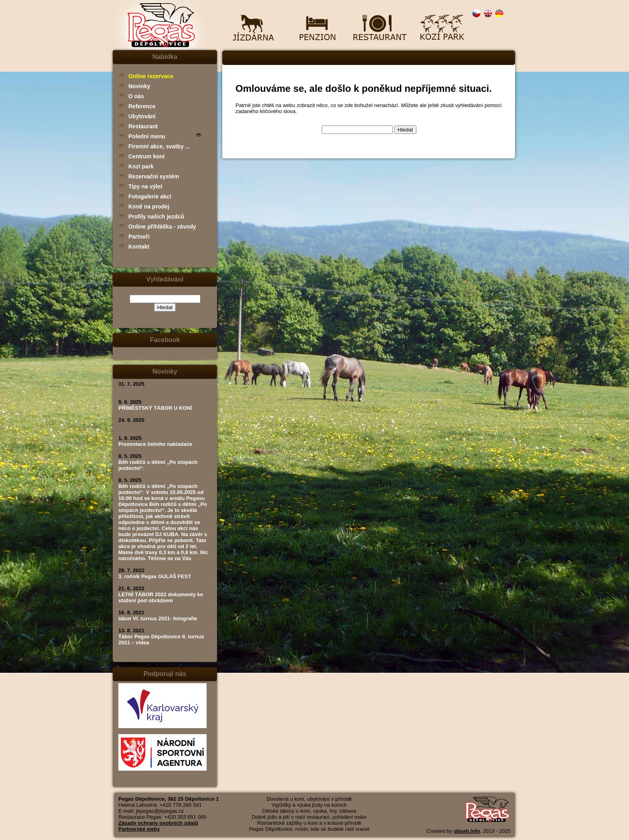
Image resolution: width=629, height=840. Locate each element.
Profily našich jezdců (156, 217)
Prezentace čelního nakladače (155, 444)
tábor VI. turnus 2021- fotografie (158, 618)
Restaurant (143, 126)
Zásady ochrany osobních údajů (158, 823)
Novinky (139, 86)
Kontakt (139, 247)
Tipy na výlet (145, 186)
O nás (136, 96)
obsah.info (467, 831)
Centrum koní (146, 156)
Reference (142, 106)
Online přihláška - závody (162, 227)
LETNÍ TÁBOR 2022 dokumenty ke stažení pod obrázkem (161, 597)
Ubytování (142, 116)
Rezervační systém (154, 176)
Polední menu (147, 136)
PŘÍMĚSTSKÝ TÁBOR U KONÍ (155, 408)
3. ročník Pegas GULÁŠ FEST (155, 576)
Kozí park (141, 166)
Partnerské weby (139, 829)
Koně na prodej (149, 206)
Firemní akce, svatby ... (159, 146)
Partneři (139, 237)
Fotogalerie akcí (150, 196)
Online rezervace (151, 76)
